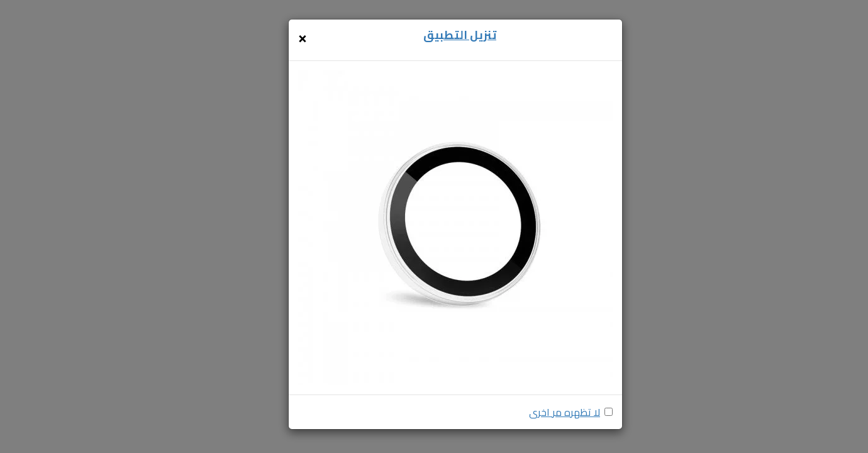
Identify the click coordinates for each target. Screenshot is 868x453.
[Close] (303, 37)
